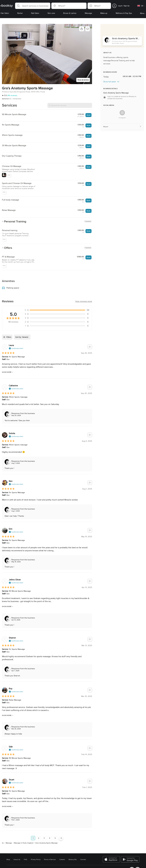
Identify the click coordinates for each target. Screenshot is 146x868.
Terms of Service (50, 859)
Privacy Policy (36, 859)
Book (88, 115)
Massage (9, 843)
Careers (62, 859)
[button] (33, 6)
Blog (8, 859)
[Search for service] (70, 105)
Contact (83, 859)
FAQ (25, 859)
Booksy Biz (73, 859)
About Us (17, 859)
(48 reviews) (12, 95)
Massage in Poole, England (24, 843)
